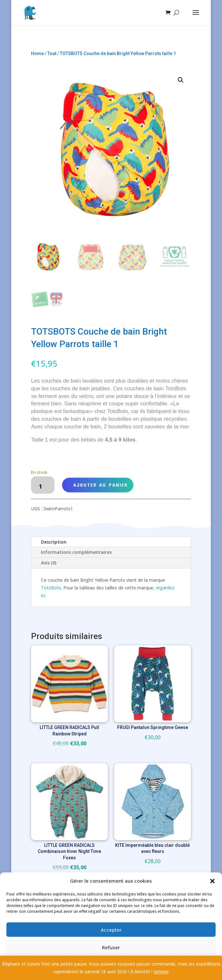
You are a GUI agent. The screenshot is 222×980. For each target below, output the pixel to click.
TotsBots (51, 588)
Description (54, 542)
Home (37, 53)
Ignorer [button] (161, 972)
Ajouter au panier (100, 485)
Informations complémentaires (76, 552)
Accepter (111, 930)
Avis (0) (49, 563)
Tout (52, 53)
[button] (212, 881)
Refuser (111, 947)
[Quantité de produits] (43, 485)
